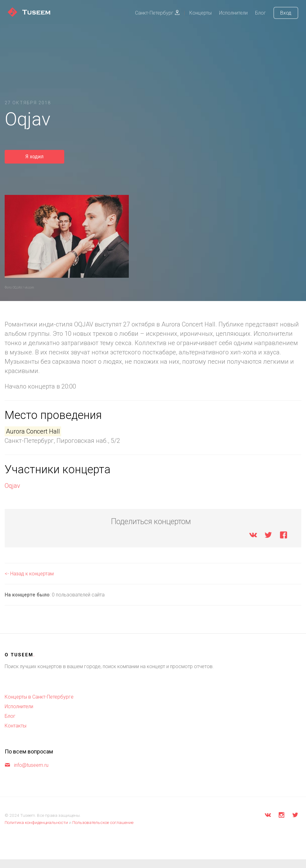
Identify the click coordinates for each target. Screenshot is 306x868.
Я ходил (34, 157)
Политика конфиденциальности (36, 822)
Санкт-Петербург (157, 13)
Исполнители (233, 13)
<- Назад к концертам (29, 574)
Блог (261, 13)
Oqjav (12, 486)
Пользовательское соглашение (103, 822)
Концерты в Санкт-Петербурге (39, 697)
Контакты (16, 726)
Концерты (200, 13)
